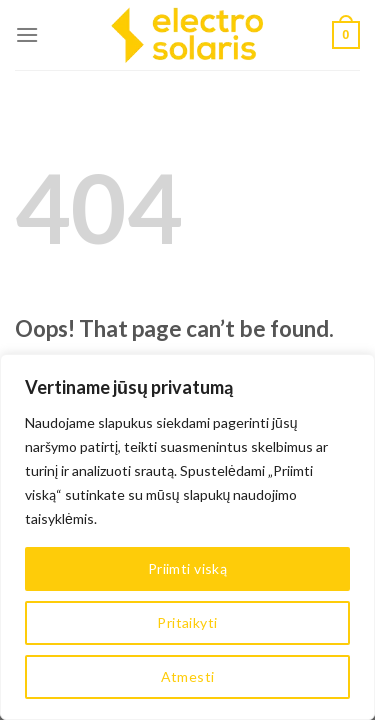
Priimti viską (187, 568)
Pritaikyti (187, 622)
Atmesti (188, 676)
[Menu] (27, 34)
